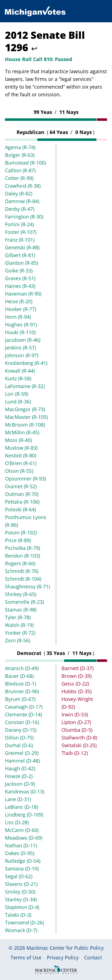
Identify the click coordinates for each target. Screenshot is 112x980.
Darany (21, 730)
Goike (19, 271)
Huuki (20, 332)
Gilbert (20, 255)
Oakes (20, 853)
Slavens (21, 884)
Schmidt (22, 571)
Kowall (20, 371)
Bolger (20, 155)
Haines (20, 286)
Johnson (22, 355)
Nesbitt (21, 455)
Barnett (78, 668)
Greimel (22, 753)
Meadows (24, 838)
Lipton (76, 722)
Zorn (18, 640)
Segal (19, 876)
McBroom (25, 425)
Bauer (19, 676)
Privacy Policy (63, 957)
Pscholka (22, 548)
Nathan (21, 845)
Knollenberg (26, 363)
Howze (19, 776)
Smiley (20, 892)
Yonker (20, 633)
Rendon (22, 556)
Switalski (79, 745)
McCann (22, 830)
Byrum (20, 699)
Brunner (22, 691)
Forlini (19, 224)
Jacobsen (23, 340)
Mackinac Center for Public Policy (65, 948)
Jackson (20, 784)
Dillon (19, 738)
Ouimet (21, 486)
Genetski (22, 247)
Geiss (75, 684)
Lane (18, 799)
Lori (17, 394)
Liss (17, 822)
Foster (21, 232)
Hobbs (77, 691)
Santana (22, 869)
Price (18, 540)
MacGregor (25, 409)
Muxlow (21, 448)
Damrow (22, 201)
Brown (77, 676)
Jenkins (20, 348)
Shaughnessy (27, 586)
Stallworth (79, 738)
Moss (18, 440)
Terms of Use (26, 957)
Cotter (19, 178)
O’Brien (21, 463)
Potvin (21, 533)
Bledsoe (20, 684)
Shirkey (21, 594)
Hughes (21, 324)
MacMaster (26, 417)
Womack (21, 930)
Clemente (23, 714)
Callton (20, 170)
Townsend (24, 922)
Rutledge (23, 861)
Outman (22, 494)
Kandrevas (25, 791)
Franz (20, 240)
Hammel (22, 761)
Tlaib (75, 753)
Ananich (22, 668)
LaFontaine (25, 386)
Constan (22, 722)
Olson (19, 471)
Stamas (21, 610)
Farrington (24, 217)
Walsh (19, 625)
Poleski (20, 509)
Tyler (18, 617)
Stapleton (22, 907)
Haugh (20, 768)
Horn (18, 317)
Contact (93, 957)
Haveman (23, 294)
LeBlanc (22, 807)
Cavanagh (24, 707)
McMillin (22, 432)
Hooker (21, 309)
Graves (20, 278)
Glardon (22, 263)
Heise (19, 301)
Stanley (21, 899)
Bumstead (25, 163)
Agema (20, 147)
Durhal (19, 745)
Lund (18, 402)
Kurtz (18, 378)
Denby (20, 209)
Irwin (75, 714)
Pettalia (22, 502)
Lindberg (24, 815)
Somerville (24, 602)
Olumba (77, 730)
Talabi (18, 915)
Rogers (20, 563)
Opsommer (25, 479)
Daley (19, 193)
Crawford (23, 186)
